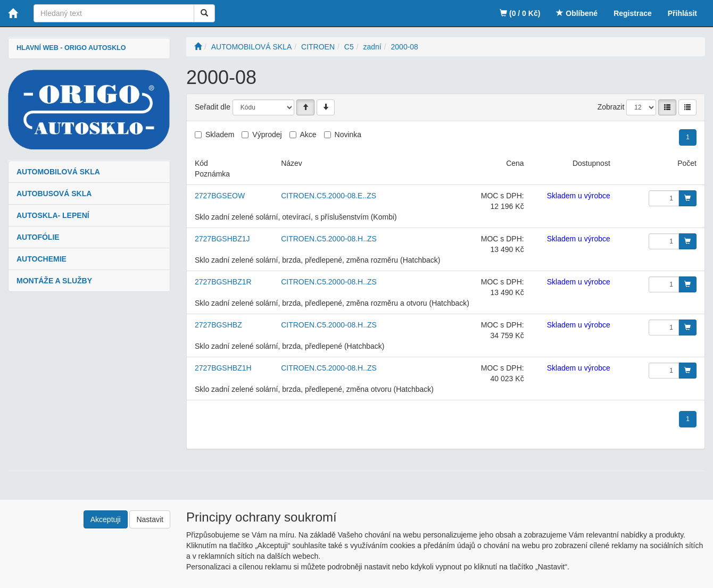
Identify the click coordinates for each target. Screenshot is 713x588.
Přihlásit (682, 13)
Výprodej (267, 135)
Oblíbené (577, 13)
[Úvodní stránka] (198, 47)
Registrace (633, 13)
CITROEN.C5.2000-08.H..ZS (329, 239)
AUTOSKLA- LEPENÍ (53, 215)
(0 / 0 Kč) (520, 13)
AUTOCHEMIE (42, 259)
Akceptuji (106, 519)
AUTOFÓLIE (38, 237)
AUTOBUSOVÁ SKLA (54, 194)
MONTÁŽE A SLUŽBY (54, 281)
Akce (308, 135)
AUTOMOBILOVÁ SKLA (58, 172)
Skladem (220, 135)
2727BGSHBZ (218, 325)
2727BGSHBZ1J (222, 239)
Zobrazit (611, 107)
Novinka (348, 135)
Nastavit (150, 519)
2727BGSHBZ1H (223, 368)
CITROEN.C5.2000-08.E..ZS (329, 196)
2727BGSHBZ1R (223, 282)
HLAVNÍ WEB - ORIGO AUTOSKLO (71, 48)
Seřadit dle (213, 107)
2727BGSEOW (220, 196)
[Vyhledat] (204, 13)
